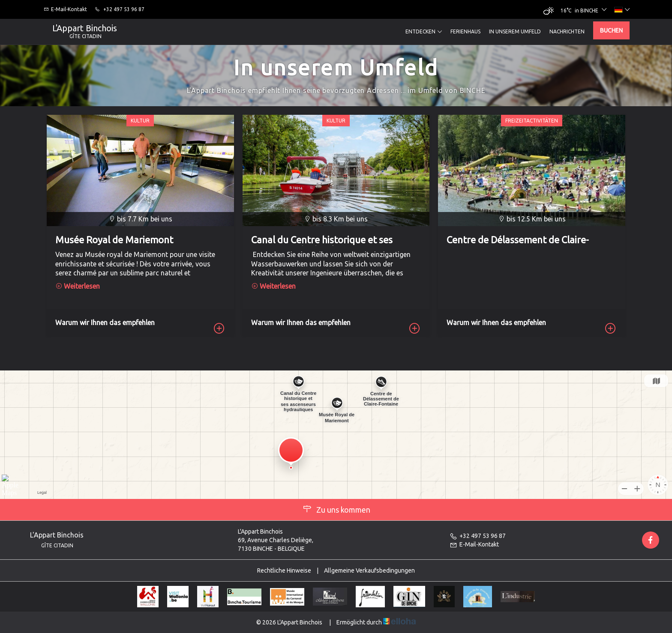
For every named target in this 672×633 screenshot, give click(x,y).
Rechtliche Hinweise (284, 570)
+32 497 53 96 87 (478, 536)
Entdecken (424, 32)
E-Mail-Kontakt (474, 544)
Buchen (611, 30)
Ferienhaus (465, 31)
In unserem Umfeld (515, 31)
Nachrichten (567, 31)
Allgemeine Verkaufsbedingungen (369, 570)
